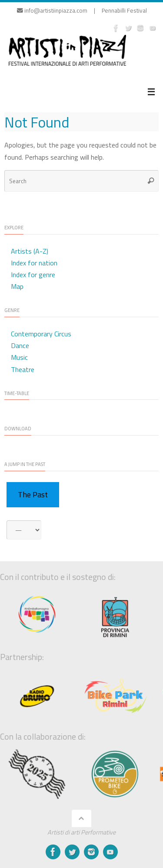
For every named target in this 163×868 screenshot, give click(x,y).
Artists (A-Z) (30, 251)
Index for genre (33, 275)
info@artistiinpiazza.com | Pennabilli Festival (82, 10)
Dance (20, 345)
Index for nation (34, 263)
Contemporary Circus (41, 334)
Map (17, 286)
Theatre (23, 369)
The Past (33, 494)
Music (19, 357)
